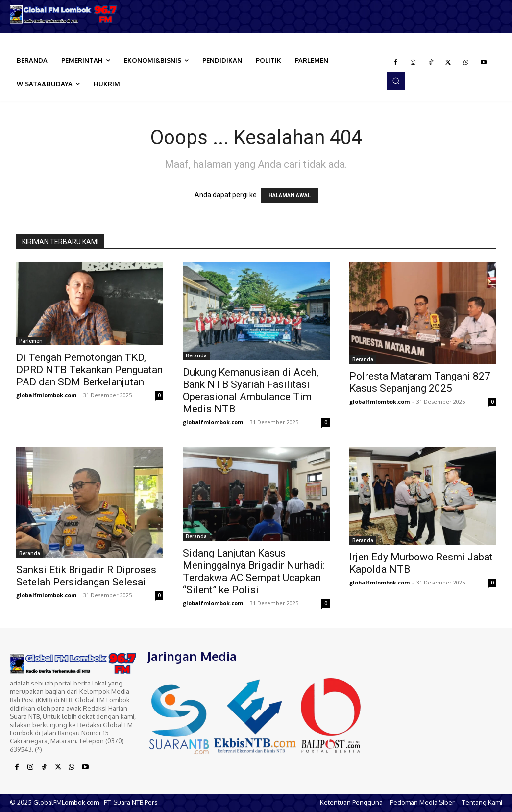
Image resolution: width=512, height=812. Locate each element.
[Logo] (64, 14)
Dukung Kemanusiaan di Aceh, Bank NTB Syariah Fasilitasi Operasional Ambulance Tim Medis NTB (251, 391)
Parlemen (31, 341)
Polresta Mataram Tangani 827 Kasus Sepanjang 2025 (420, 382)
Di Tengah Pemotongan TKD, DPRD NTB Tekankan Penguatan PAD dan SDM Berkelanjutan (89, 370)
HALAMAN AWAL (290, 195)
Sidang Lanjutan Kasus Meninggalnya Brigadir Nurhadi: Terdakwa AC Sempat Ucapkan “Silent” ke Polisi (254, 571)
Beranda (196, 355)
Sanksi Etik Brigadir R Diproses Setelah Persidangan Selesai (86, 576)
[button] (396, 81)
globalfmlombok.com (46, 395)
